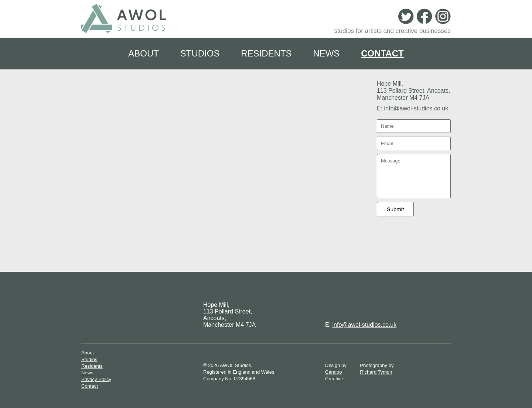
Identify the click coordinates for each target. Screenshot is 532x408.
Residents (266, 53)
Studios (200, 53)
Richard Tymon (376, 372)
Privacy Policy (96, 379)
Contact (382, 53)
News (326, 53)
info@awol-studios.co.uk (365, 325)
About (144, 53)
